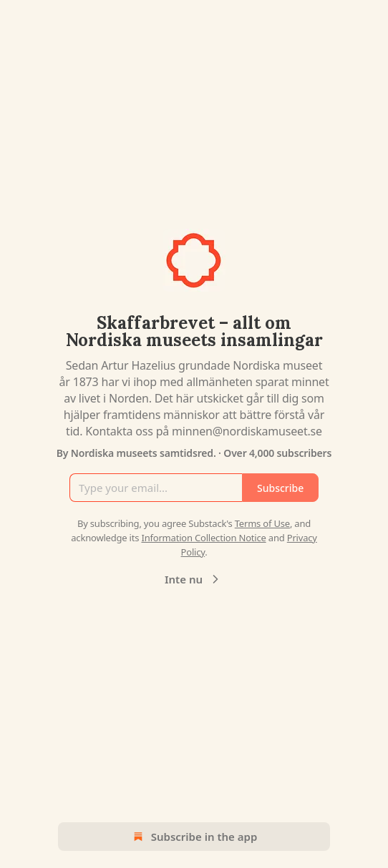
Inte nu (194, 579)
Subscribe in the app (194, 837)
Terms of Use (262, 523)
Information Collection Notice (203, 538)
